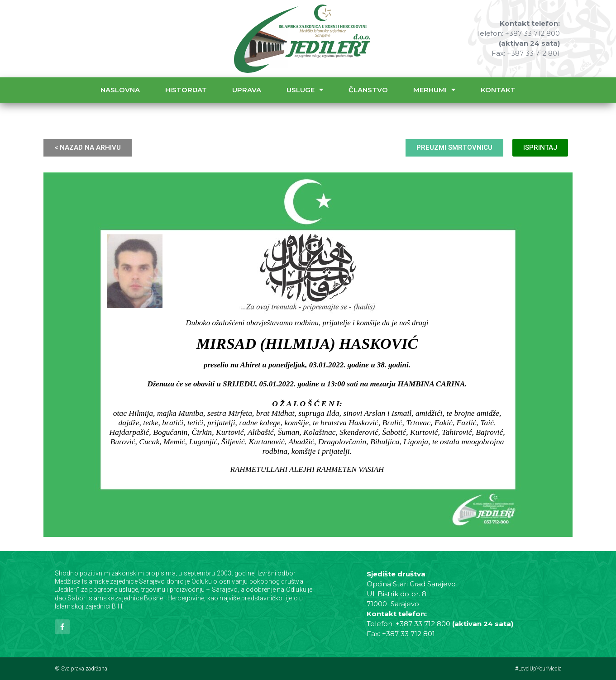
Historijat (186, 90)
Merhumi (434, 90)
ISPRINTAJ (540, 147)
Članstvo (368, 90)
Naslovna (120, 90)
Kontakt (498, 90)
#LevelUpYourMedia (538, 669)
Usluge (305, 90)
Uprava (247, 90)
